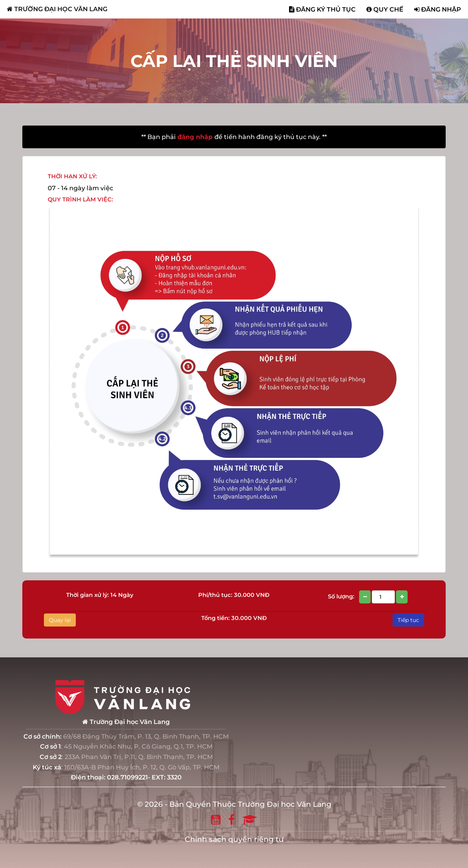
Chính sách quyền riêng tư (234, 839)
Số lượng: (368, 597)
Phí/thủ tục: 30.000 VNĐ (234, 595)
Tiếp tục (408, 620)
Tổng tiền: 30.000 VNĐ (234, 618)
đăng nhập (196, 137)
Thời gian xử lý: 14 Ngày (100, 595)
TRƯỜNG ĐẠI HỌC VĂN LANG (57, 9)
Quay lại (60, 620)
